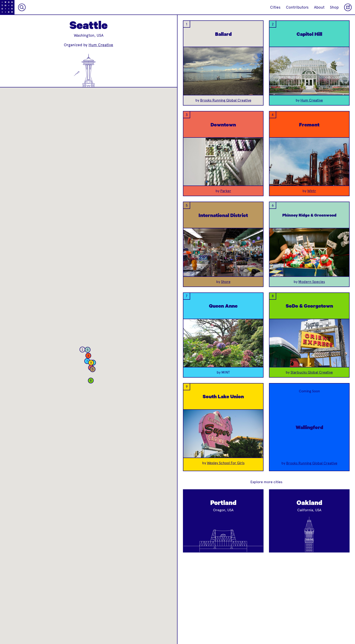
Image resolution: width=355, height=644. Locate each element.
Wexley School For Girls (226, 463)
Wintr (312, 191)
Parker (226, 191)
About (319, 7)
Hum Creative (101, 45)
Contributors (297, 7)
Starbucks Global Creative (312, 372)
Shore (226, 282)
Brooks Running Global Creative (226, 100)
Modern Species (312, 282)
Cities (275, 7)
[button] (82, 350)
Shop (334, 7)
